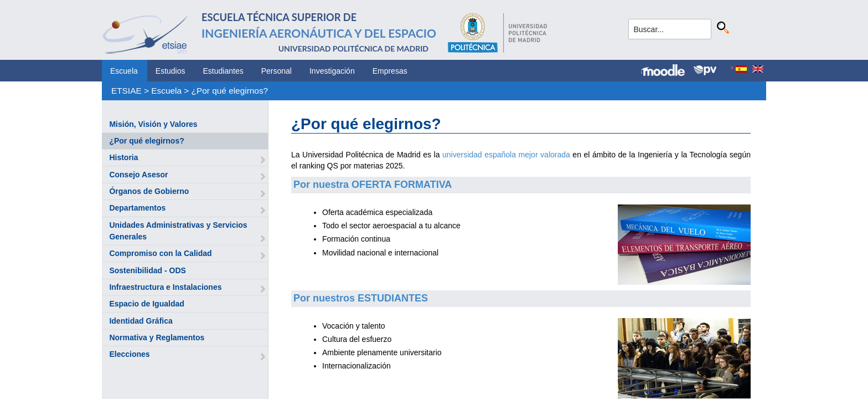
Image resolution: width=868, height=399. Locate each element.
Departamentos (137, 208)
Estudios (170, 71)
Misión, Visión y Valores (153, 124)
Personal (277, 71)
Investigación (332, 71)
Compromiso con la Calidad (160, 253)
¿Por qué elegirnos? (230, 91)
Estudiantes (223, 71)
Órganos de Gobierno (149, 191)
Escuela (124, 71)
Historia (123, 157)
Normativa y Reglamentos (157, 337)
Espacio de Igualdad (146, 304)
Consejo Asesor (138, 175)
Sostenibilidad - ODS (147, 270)
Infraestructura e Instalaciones (165, 287)
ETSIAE (126, 91)
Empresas (390, 71)
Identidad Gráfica (141, 321)
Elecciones (129, 354)
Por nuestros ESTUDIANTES (361, 298)
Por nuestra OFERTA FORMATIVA (373, 185)
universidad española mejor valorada (506, 155)
